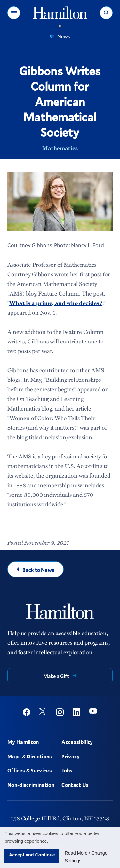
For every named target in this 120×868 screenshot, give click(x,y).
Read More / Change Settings (86, 857)
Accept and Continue (32, 855)
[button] (14, 13)
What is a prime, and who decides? (56, 303)
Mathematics (60, 148)
